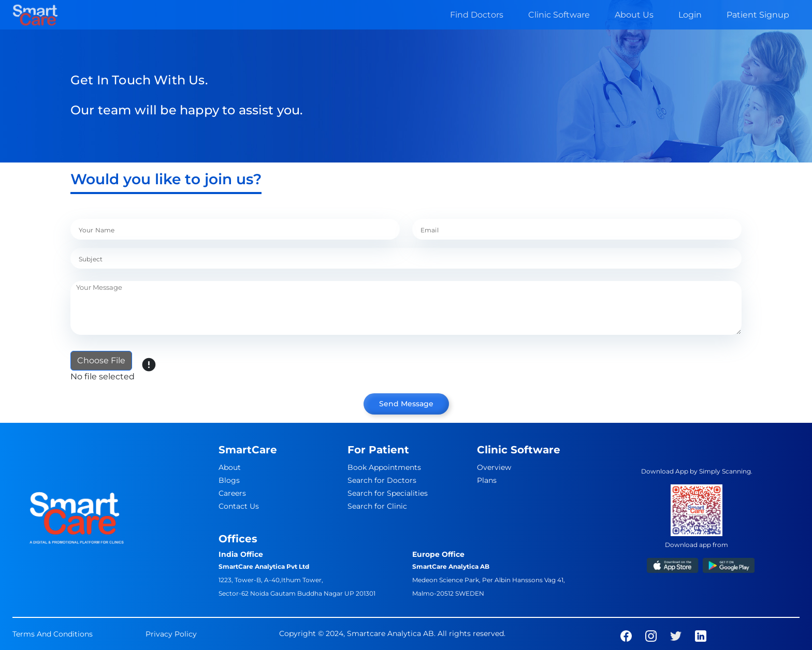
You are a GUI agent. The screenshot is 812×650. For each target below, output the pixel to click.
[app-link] (673, 565)
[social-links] (626, 635)
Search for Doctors (382, 480)
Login (690, 15)
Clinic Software (559, 15)
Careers (232, 493)
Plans (487, 480)
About (230, 467)
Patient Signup (758, 15)
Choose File (101, 360)
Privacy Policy (171, 634)
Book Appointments (384, 467)
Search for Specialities (388, 493)
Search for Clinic (377, 506)
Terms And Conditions (53, 634)
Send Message (406, 404)
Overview (494, 467)
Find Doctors (477, 15)
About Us (634, 15)
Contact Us (239, 506)
